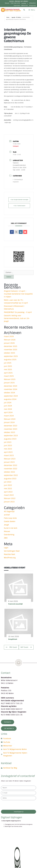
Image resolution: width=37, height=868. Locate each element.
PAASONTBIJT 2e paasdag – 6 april (18, 312)
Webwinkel (25, 6)
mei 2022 (8, 489)
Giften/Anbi (33, 3)
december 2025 (11, 346)
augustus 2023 (10, 439)
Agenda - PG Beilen (16, 17)
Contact (6, 673)
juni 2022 (8, 485)
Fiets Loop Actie (10, 518)
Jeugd (6, 525)
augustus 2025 (10, 360)
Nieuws (7, 3)
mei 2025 (8, 370)
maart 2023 (9, 455)
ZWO (6, 538)
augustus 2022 (10, 479)
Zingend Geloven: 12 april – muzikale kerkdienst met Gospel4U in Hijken (18, 294)
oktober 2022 (9, 472)
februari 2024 (10, 419)
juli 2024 (8, 403)
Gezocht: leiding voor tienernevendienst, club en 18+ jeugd (17, 318)
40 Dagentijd (9, 511)
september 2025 (11, 356)
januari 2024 (9, 422)
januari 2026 (9, 343)
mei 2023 (8, 449)
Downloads (17, 6)
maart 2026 (9, 336)
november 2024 (11, 389)
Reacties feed (9, 554)
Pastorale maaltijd (15, 604)
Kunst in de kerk (11, 528)
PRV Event (11, 647)
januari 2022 (9, 502)
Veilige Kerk (33, 6)
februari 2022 (10, 498)
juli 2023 (8, 442)
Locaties (25, 3)
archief (7, 515)
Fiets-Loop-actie (15, 3)
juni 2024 (8, 406)
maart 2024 (9, 416)
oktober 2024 (9, 393)
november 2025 (11, 350)
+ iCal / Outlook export (19, 206)
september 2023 (11, 436)
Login (6, 548)
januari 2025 (9, 383)
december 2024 (11, 386)
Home (8, 17)
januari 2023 (9, 462)
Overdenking (9, 535)
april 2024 (8, 412)
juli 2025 (8, 363)
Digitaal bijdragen (11, 817)
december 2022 (11, 465)
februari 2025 (10, 379)
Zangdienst (13, 639)
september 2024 (11, 396)
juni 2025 (8, 366)
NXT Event (26, 647)
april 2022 (8, 492)
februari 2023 (10, 459)
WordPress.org (10, 558)
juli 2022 (8, 482)
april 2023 (8, 452)
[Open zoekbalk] (24, 10)
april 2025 (8, 373)
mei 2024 (8, 409)
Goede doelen (10, 521)
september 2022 (11, 475)
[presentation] (16, 805)
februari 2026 (10, 340)
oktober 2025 (9, 353)
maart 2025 (9, 376)
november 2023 (11, 429)
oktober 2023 (9, 432)
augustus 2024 (10, 399)
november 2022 (11, 469)
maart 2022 (9, 495)
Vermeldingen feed (12, 551)
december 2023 (11, 426)
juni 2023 (8, 446)
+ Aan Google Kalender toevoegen (19, 200)
